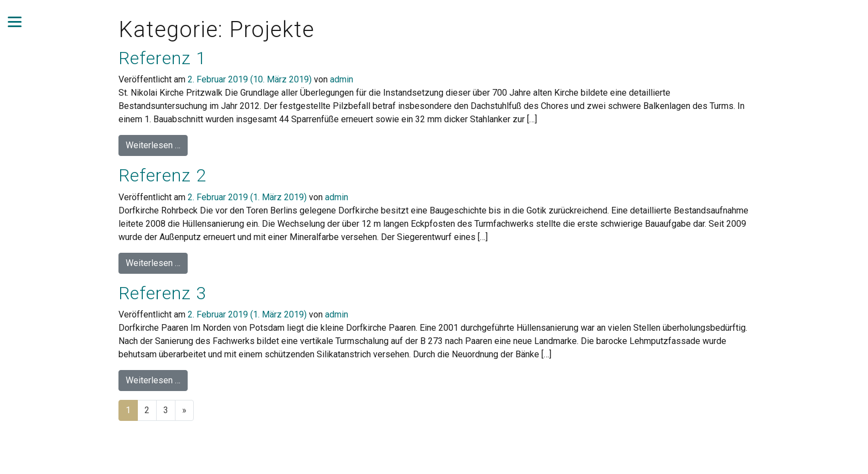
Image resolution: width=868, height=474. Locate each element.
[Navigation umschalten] (14, 22)
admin (342, 79)
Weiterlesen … (157, 144)
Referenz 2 (162, 175)
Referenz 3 (162, 293)
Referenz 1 (162, 58)
